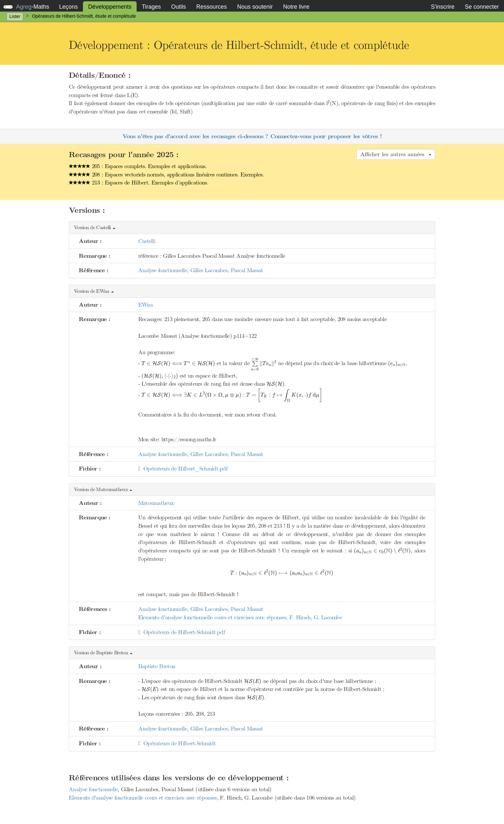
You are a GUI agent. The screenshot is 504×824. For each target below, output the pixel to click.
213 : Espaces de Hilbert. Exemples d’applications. (139, 183)
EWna (145, 305)
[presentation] (329, 103)
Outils (179, 7)
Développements (110, 7)
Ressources (212, 7)
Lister (15, 16)
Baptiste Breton (157, 666)
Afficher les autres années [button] (396, 154)
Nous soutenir (255, 7)
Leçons (68, 7)
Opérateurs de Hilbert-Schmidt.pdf (181, 632)
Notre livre (296, 7)
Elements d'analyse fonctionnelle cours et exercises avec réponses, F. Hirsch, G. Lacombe (240, 617)
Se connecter (482, 7)
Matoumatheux (156, 503)
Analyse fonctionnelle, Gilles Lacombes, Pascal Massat (201, 270)
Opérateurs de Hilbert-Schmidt (177, 743)
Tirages (151, 7)
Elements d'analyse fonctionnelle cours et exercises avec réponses (143, 798)
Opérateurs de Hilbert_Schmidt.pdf (183, 469)
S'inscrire (442, 7)
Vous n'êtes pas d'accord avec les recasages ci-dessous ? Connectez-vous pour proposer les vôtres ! (252, 136)
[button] (252, 228)
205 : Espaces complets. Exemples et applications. (138, 166)
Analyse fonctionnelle (93, 789)
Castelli (147, 241)
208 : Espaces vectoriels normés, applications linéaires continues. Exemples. (166, 175)
